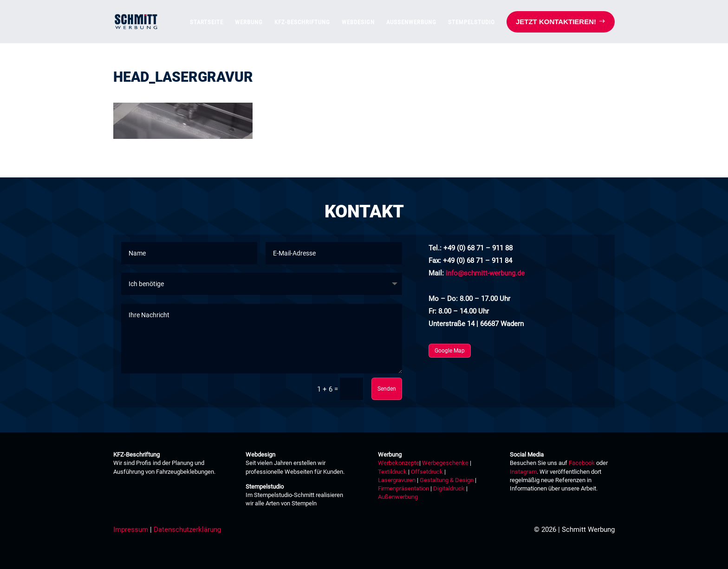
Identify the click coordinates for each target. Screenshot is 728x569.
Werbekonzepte (399, 463)
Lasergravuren (397, 480)
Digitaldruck (449, 488)
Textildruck (392, 472)
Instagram (523, 472)
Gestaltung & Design (447, 480)
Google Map (450, 351)
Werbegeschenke (445, 463)
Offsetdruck (427, 472)
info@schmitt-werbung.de (485, 273)
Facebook (582, 463)
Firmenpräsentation (403, 488)
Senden (387, 389)
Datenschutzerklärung (187, 530)
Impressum (131, 530)
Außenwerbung (398, 497)
